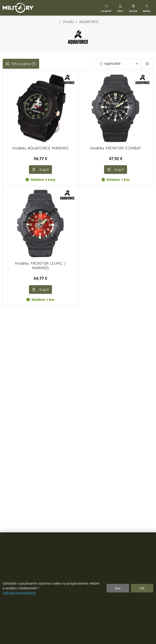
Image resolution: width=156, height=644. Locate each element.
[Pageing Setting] (147, 64)
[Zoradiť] (119, 64)
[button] (121, 8)
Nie (118, 588)
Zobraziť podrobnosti (19, 593)
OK (142, 588)
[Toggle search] (106, 8)
